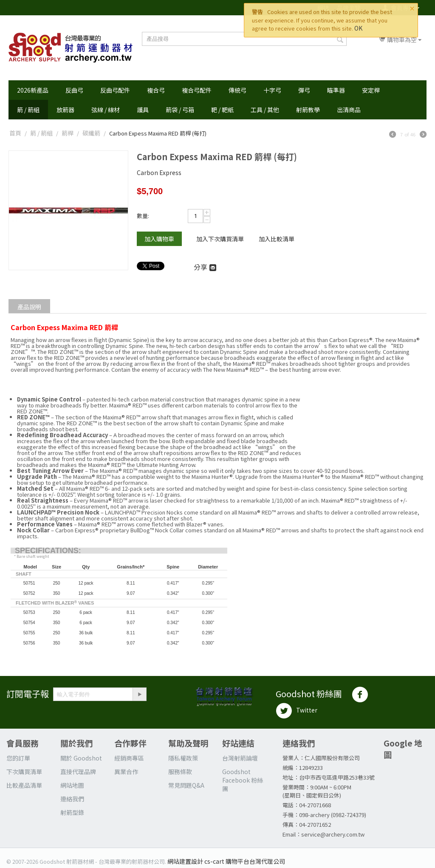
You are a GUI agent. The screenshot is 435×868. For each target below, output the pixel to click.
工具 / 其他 (265, 110)
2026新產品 (33, 90)
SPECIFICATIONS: (48, 551)
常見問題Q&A (186, 785)
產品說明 (29, 307)
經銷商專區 (129, 758)
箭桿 (68, 133)
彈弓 (304, 90)
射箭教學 (308, 110)
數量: (143, 216)
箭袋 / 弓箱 (180, 110)
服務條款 (180, 772)
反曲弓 (74, 90)
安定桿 (371, 90)
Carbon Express (159, 172)
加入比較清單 (277, 239)
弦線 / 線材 (106, 110)
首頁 (15, 133)
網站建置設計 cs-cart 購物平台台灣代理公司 (226, 861)
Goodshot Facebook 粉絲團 (243, 780)
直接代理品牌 (78, 772)
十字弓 (272, 90)
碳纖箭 (91, 133)
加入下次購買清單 (220, 239)
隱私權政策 (183, 758)
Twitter (297, 711)
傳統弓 (237, 90)
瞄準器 (336, 90)
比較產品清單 (24, 785)
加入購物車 (159, 239)
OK (358, 28)
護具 (143, 110)
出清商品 (349, 110)
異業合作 (126, 772)
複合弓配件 (197, 90)
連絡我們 (72, 799)
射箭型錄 (72, 812)
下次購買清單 (24, 772)
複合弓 (156, 90)
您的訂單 (18, 758)
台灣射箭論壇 (240, 758)
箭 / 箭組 (28, 110)
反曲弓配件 (115, 90)
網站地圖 (72, 785)
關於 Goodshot (81, 758)
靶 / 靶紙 (222, 110)
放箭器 (65, 110)
